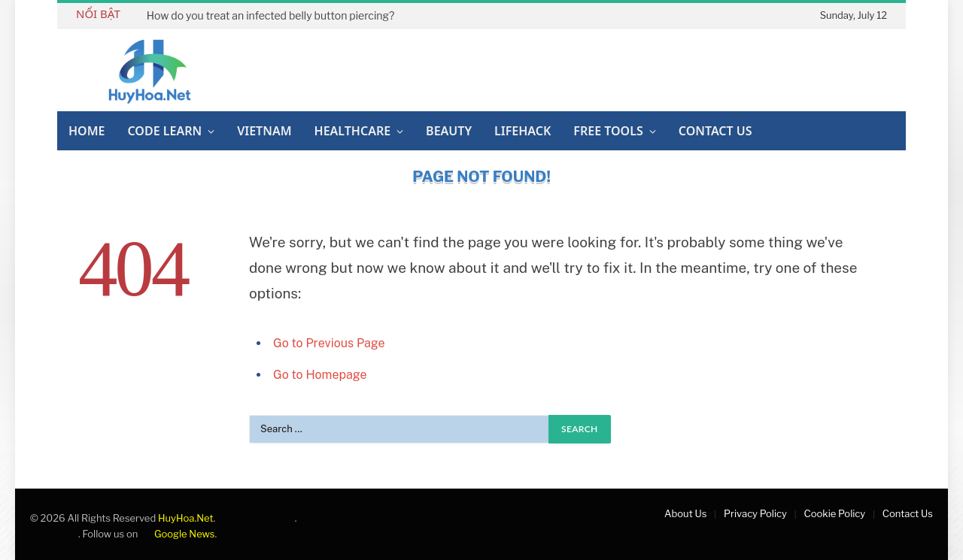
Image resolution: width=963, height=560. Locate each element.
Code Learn (164, 131)
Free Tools (608, 131)
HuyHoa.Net (185, 518)
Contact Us (715, 131)
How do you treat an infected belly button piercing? (270, 15)
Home (87, 131)
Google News (177, 534)
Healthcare (353, 131)
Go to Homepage (320, 375)
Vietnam (264, 131)
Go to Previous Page (329, 343)
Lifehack (523, 131)
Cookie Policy (835, 513)
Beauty (449, 131)
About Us (685, 513)
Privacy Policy (755, 513)
